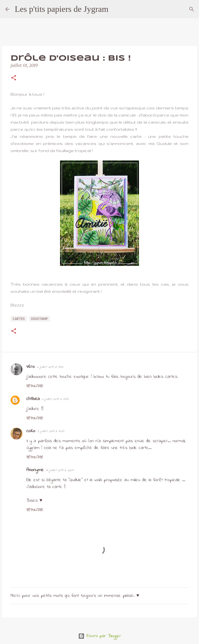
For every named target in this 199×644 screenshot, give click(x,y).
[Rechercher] (116, 9)
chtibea (33, 399)
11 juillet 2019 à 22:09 (60, 470)
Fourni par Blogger (100, 636)
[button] (14, 78)
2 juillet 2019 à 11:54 (55, 399)
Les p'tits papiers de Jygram (62, 9)
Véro (31, 367)
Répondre (35, 386)
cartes (19, 319)
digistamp (39, 319)
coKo (31, 431)
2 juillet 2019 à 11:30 (50, 367)
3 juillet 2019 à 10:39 (51, 431)
